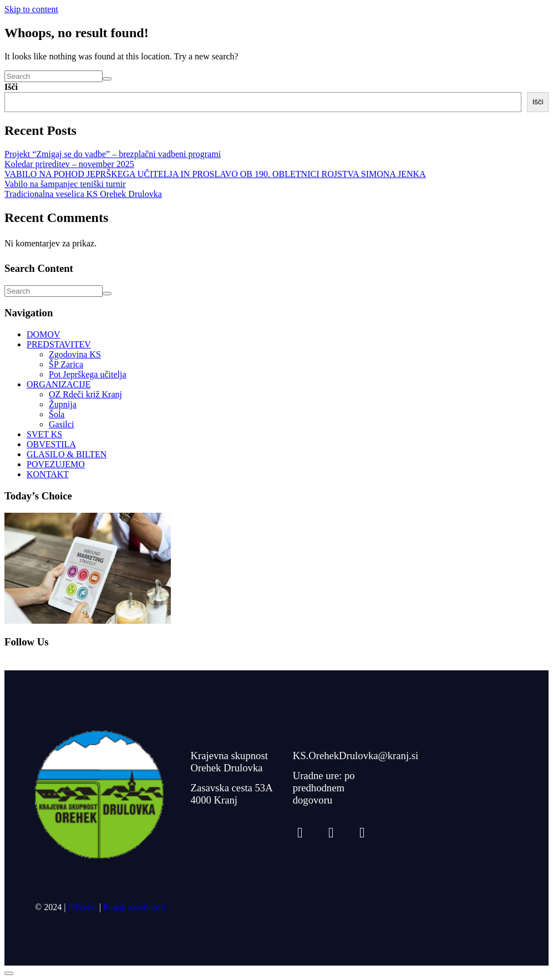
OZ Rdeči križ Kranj (85, 394)
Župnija (63, 404)
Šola (57, 414)
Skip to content (31, 9)
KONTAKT (48, 474)
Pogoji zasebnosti (134, 907)
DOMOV (43, 334)
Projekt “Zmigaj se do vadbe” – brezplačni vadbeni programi (113, 154)
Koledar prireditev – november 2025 (69, 164)
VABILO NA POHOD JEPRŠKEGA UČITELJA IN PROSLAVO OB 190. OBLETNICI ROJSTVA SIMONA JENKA (215, 174)
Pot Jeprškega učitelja (88, 374)
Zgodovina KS (75, 354)
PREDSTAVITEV (59, 344)
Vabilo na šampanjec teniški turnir (65, 184)
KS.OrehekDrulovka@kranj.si (356, 756)
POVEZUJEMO (56, 464)
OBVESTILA (51, 444)
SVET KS (44, 434)
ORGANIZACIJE (59, 384)
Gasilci (61, 424)
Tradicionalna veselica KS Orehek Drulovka (83, 194)
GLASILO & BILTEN (67, 454)
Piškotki (82, 907)
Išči (11, 87)
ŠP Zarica (66, 364)
